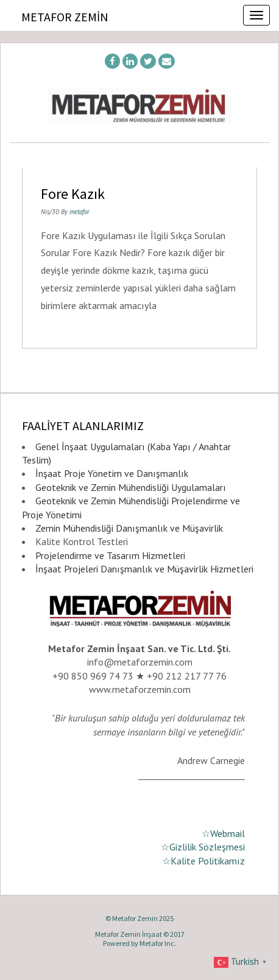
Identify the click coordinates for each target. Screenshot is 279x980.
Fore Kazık (73, 194)
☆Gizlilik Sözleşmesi (203, 847)
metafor (79, 212)
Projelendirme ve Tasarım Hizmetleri (110, 555)
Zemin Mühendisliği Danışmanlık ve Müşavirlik (129, 528)
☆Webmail (223, 833)
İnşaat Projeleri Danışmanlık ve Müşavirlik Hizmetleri (144, 569)
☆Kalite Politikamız (203, 861)
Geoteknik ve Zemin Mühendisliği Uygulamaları (131, 487)
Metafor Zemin (65, 17)
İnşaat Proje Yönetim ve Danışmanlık (112, 473)
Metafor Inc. (158, 943)
